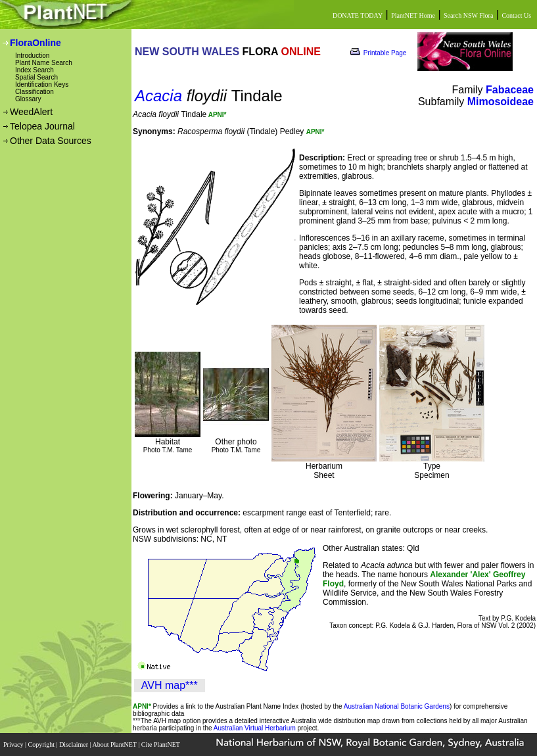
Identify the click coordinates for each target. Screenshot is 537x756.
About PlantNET (115, 744)
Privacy (14, 744)
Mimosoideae (501, 102)
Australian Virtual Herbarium (255, 728)
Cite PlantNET (161, 744)
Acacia (158, 96)
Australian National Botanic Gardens (397, 706)
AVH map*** (170, 685)
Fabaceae (510, 90)
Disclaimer (74, 744)
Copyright (42, 744)
